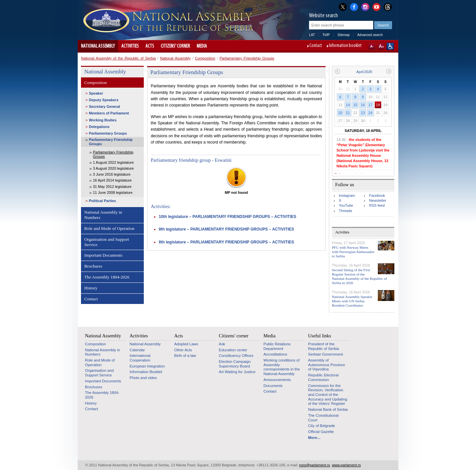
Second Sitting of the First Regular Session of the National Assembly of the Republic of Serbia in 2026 (359, 277)
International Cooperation (140, 358)
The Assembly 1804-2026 (107, 277)
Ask (222, 344)
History (91, 288)
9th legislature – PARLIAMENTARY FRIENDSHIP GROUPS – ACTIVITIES (226, 229)
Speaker (96, 93)
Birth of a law (185, 356)
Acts (150, 46)
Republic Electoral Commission (323, 377)
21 (348, 113)
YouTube (346, 205)
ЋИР (326, 35)
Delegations (99, 127)
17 (370, 105)
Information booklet (345, 46)
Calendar (137, 350)
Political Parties (102, 201)
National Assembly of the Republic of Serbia (118, 58)
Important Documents (103, 255)
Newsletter (377, 200)
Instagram (347, 195)
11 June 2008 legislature (113, 192)
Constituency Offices (236, 356)
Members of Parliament (109, 113)
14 (348, 105)
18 (378, 105)
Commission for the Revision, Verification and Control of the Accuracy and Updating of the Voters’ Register (328, 395)
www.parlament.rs (346, 465)
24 (370, 113)
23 (363, 113)
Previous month (337, 71)
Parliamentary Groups (108, 133)
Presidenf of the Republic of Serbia (323, 346)
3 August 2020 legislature (113, 168)
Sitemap (344, 35)
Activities (130, 46)
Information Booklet (146, 372)
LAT (312, 35)
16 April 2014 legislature (112, 180)
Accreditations (275, 354)
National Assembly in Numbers (103, 215)
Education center (233, 350)
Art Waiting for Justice (237, 372)
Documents (273, 386)
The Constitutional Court (323, 418)
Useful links (320, 336)
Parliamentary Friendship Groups (247, 58)
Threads (345, 211)
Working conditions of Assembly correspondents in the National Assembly (282, 367)
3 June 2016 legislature (112, 174)
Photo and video (143, 378)
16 (363, 105)
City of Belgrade (321, 426)
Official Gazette (321, 432)
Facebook (377, 195)
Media (202, 46)
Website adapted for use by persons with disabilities (390, 46)
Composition (205, 58)
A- (372, 46)
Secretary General (104, 107)
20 (340, 113)
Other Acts (183, 350)
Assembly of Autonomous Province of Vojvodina (327, 365)
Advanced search (370, 35)
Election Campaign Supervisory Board (235, 364)
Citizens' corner (175, 46)
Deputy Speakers (104, 100)
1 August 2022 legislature (113, 162)
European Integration (147, 366)
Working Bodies (103, 120)
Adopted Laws (186, 344)
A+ (381, 46)
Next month (389, 71)
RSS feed (377, 205)
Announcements (277, 380)
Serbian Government (326, 354)
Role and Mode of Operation (109, 228)
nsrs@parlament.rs (315, 465)
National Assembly (98, 46)
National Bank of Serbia (328, 409)
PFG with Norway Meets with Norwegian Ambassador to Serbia (353, 252)
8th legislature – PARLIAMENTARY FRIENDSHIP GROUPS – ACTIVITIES (226, 242)
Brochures (93, 266)
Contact (316, 46)
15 (355, 105)
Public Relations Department (277, 346)
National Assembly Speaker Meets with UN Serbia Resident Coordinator (352, 301)
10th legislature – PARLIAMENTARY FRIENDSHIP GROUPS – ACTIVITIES (227, 217)
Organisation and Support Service (107, 242)
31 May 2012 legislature (112, 187)
